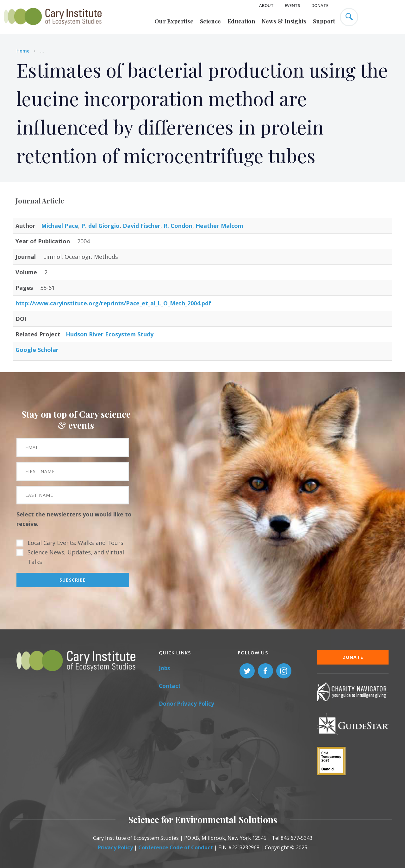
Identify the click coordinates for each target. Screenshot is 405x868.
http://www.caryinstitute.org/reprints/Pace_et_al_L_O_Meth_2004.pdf (113, 303)
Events (293, 5)
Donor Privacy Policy (187, 704)
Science (210, 21)
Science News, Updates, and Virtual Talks (76, 557)
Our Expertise (174, 21)
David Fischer (142, 226)
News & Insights (284, 21)
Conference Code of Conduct (176, 847)
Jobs (164, 668)
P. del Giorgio (100, 226)
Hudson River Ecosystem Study (110, 334)
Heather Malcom (219, 226)
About (266, 5)
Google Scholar (37, 350)
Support (324, 21)
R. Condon (178, 226)
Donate (320, 5)
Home (23, 51)
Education (241, 21)
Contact (170, 686)
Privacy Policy (115, 847)
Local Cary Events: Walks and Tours (75, 543)
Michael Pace (60, 226)
